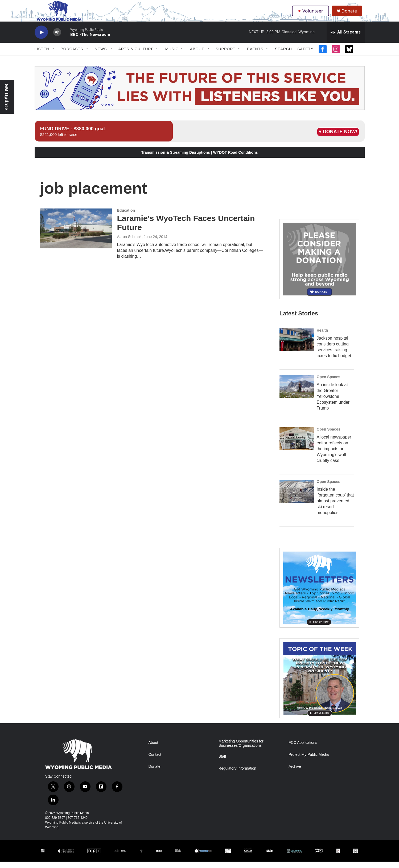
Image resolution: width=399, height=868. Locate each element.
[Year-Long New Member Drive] (319, 265)
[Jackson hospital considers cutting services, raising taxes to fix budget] (297, 346)
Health (322, 337)
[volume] (57, 39)
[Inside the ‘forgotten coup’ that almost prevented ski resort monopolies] (297, 497)
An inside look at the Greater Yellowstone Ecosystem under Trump (333, 402)
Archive (295, 773)
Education (126, 217)
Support (225, 55)
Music (172, 55)
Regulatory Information (237, 775)
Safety (305, 55)
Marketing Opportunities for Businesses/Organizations (241, 750)
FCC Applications (303, 749)
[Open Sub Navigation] (53, 55)
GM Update (7, 97)
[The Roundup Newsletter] (319, 594)
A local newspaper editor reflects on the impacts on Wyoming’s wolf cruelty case (334, 455)
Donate (351, 14)
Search (283, 55)
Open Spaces (329, 383)
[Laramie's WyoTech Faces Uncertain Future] (76, 235)
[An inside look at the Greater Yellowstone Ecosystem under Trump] (297, 393)
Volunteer (311, 14)
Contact (155, 761)
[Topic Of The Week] (319, 685)
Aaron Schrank (129, 243)
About (197, 55)
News (101, 55)
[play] (41, 39)
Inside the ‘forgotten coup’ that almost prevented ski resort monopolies (335, 507)
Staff (222, 763)
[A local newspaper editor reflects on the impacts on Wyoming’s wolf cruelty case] (297, 445)
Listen (42, 55)
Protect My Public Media (309, 761)
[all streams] (346, 39)
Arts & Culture (136, 55)
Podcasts (72, 55)
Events (255, 55)
